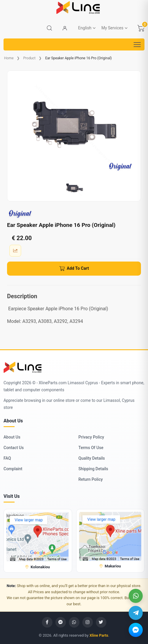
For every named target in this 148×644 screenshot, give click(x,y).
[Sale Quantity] (15, 251)
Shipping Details (93, 469)
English (85, 28)
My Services (112, 28)
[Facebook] (47, 622)
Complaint (13, 469)
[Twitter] (101, 622)
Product (29, 58)
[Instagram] (88, 622)
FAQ (7, 458)
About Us (12, 437)
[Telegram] (136, 613)
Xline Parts (99, 635)
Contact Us (14, 448)
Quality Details (92, 458)
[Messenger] (136, 630)
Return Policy (91, 479)
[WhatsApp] (136, 596)
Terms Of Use (91, 448)
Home (9, 58)
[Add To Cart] (74, 269)
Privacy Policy (91, 437)
